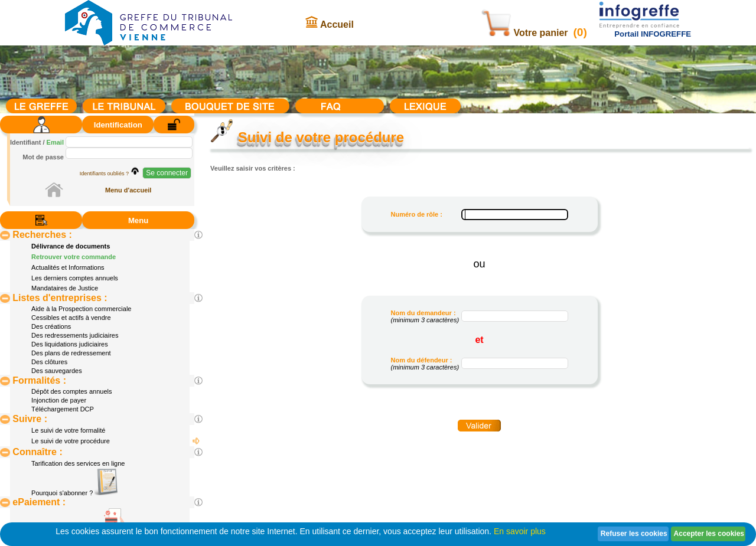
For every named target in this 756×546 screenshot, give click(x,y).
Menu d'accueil (128, 190)
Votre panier (526, 33)
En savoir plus (520, 531)
